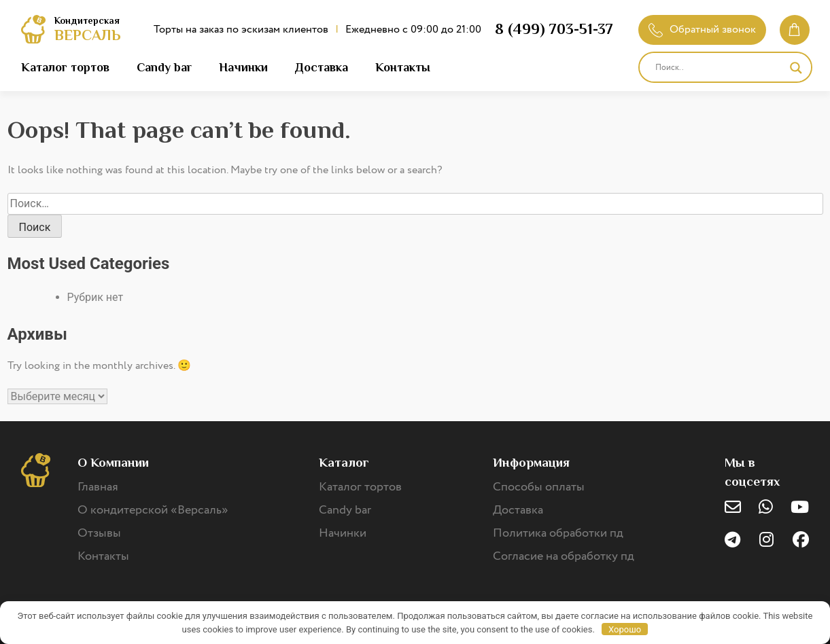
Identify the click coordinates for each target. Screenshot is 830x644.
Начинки (243, 67)
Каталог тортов (65, 67)
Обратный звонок (702, 30)
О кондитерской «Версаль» (153, 510)
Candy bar (164, 67)
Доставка (322, 67)
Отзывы (99, 533)
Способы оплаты (539, 487)
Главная (98, 487)
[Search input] (719, 68)
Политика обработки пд (558, 533)
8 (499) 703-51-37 (554, 29)
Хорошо (625, 629)
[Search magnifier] (796, 68)
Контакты (403, 67)
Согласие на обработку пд (564, 556)
